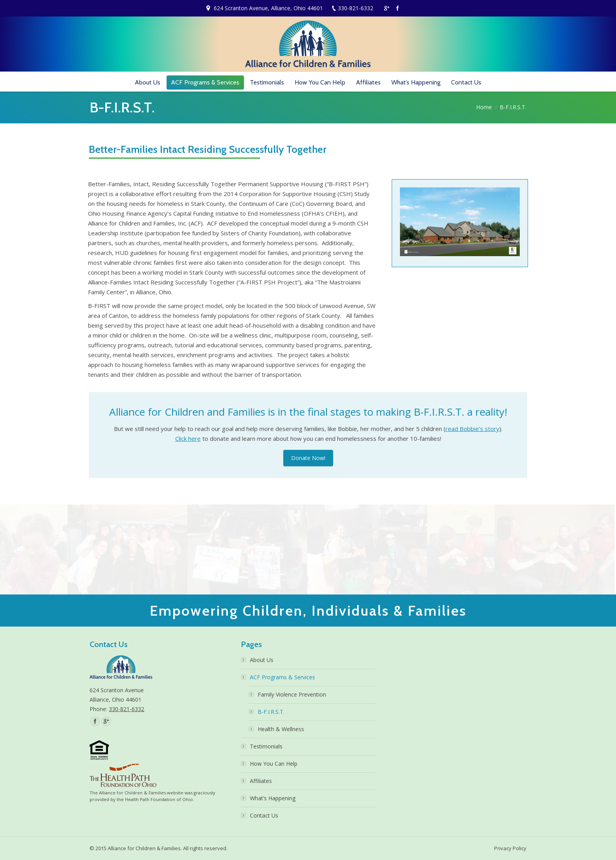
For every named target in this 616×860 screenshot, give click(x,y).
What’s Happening (273, 798)
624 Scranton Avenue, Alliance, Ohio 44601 (268, 8)
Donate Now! (308, 458)
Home (484, 107)
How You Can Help (274, 764)
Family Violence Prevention (292, 694)
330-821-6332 (356, 8)
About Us (262, 660)
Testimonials (266, 746)
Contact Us (264, 815)
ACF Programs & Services (282, 677)
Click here (188, 438)
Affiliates (261, 781)
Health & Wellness (281, 729)
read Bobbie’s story (472, 429)
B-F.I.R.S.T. (271, 712)
